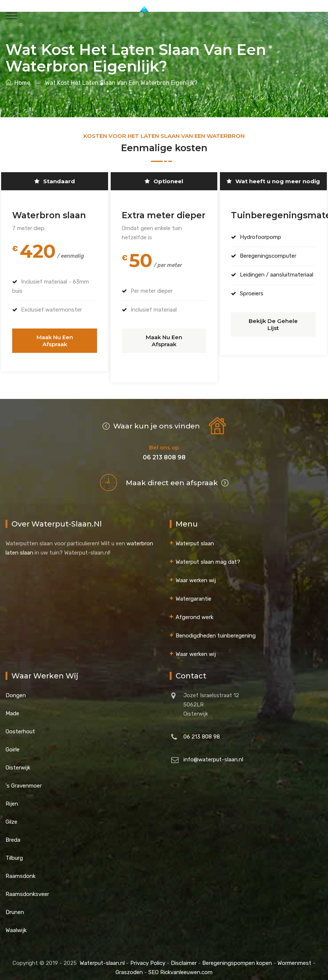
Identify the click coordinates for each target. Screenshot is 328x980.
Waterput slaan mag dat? (208, 556)
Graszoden (129, 967)
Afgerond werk (194, 612)
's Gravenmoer (24, 780)
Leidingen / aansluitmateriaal (275, 275)
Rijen (12, 798)
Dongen (16, 690)
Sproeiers (251, 293)
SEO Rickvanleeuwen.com (180, 967)
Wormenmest (294, 958)
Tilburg (14, 852)
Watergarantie (194, 593)
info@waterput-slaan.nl (213, 754)
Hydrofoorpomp (259, 237)
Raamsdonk (20, 870)
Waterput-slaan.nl (102, 958)
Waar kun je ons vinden (151, 421)
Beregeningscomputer (267, 256)
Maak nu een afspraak (55, 337)
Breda (13, 834)
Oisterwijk (18, 762)
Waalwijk (16, 925)
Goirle (13, 744)
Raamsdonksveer (27, 889)
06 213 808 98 (202, 731)
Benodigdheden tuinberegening (216, 630)
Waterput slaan (195, 538)
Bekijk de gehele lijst (273, 321)
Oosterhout (20, 726)
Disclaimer (184, 958)
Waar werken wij (196, 575)
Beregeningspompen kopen (237, 958)
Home (18, 83)
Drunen (15, 907)
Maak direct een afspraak (177, 477)
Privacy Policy (148, 958)
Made (12, 708)
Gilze (11, 816)
